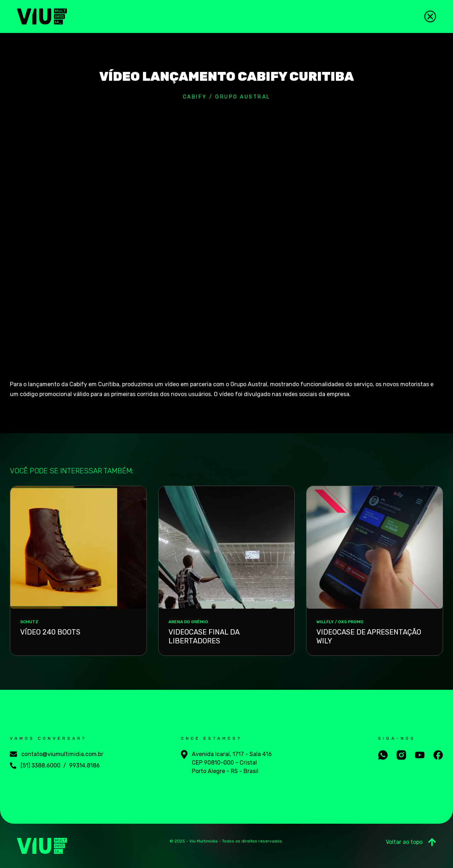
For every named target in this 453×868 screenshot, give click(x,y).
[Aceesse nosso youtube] (420, 755)
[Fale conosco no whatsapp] (383, 755)
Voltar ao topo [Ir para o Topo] (411, 842)
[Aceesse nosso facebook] (438, 755)
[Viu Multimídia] (42, 16)
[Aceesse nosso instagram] (401, 755)
